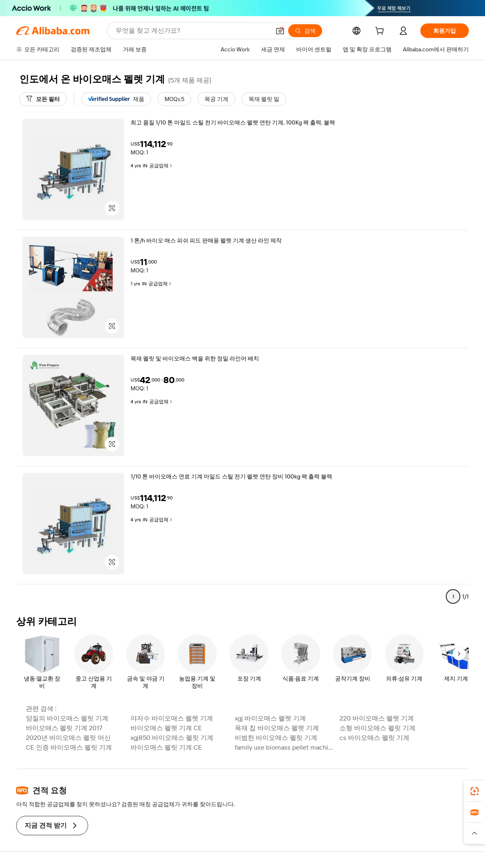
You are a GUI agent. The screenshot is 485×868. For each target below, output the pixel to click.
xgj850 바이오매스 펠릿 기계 (172, 738)
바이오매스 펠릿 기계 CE (166, 747)
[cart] (381, 32)
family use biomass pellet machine (285, 747)
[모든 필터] (43, 99)
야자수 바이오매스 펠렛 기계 (172, 718)
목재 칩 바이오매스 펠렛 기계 (277, 728)
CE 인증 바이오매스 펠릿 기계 (69, 747)
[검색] (305, 31)
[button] (280, 31)
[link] (474, 791)
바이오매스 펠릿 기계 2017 (64, 728)
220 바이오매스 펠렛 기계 (377, 718)
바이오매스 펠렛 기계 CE (166, 728)
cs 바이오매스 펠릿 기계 (374, 738)
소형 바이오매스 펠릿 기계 (377, 728)
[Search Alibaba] (192, 31)
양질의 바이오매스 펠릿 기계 (67, 718)
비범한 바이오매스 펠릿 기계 (276, 738)
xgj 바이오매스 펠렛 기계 (270, 718)
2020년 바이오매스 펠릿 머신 (68, 738)
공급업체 (161, 166)
